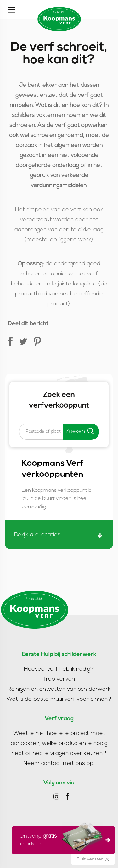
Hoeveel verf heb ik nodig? (59, 669)
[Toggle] (11, 10)
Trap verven (59, 679)
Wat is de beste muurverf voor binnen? (59, 699)
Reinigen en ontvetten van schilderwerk (59, 689)
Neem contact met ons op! (59, 764)
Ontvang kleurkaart (61, 839)
